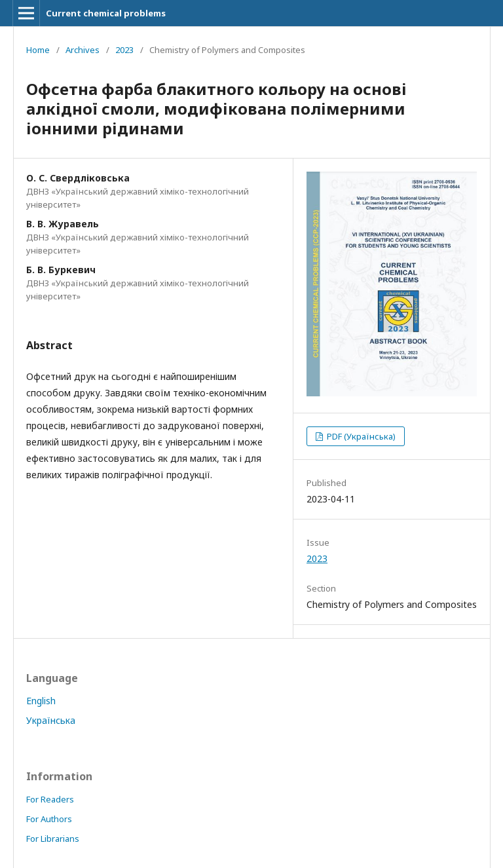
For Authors (49, 819)
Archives (83, 50)
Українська (51, 720)
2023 (124, 50)
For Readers (50, 799)
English (41, 701)
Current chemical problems (106, 13)
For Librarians (53, 839)
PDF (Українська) (360, 436)
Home (38, 50)
